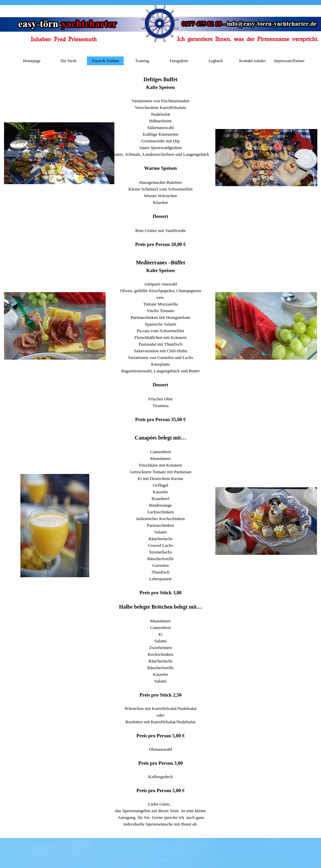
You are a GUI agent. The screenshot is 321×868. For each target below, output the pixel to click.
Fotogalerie (179, 61)
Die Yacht (68, 61)
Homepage (32, 61)
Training (142, 61)
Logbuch (216, 61)
